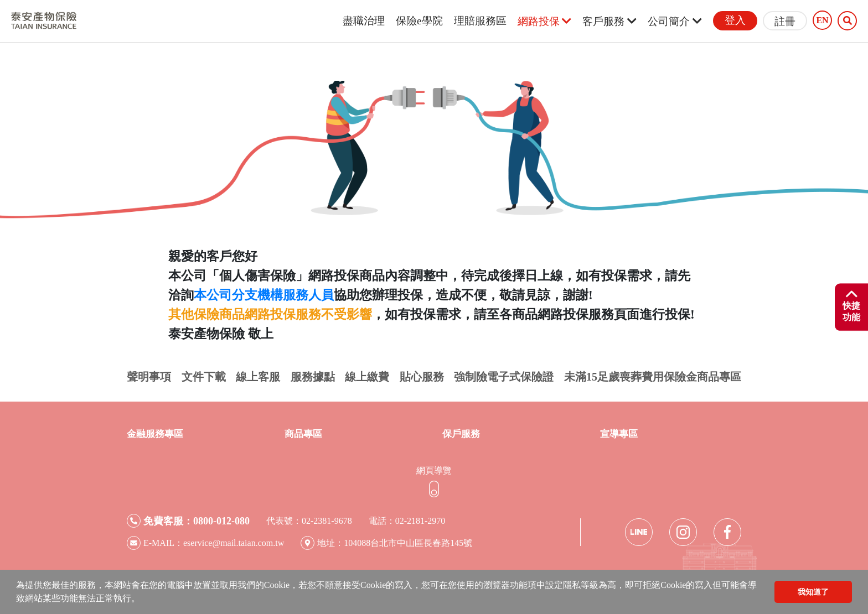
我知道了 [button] (813, 592)
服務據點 (313, 377)
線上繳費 (367, 377)
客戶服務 (609, 21)
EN (822, 20)
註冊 (785, 21)
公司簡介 (675, 21)
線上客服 (258, 377)
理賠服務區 (480, 21)
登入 (735, 20)
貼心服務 (422, 377)
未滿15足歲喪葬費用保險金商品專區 (653, 377)
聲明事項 (149, 377)
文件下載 (204, 377)
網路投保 (545, 21)
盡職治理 (364, 21)
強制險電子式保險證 (504, 377)
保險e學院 (419, 21)
